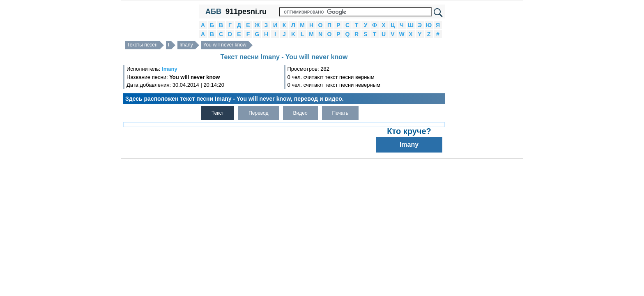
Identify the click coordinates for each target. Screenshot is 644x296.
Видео (300, 113)
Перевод (258, 113)
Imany (186, 45)
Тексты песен (142, 45)
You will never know (225, 45)
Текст (218, 113)
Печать (340, 113)
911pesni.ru (246, 12)
